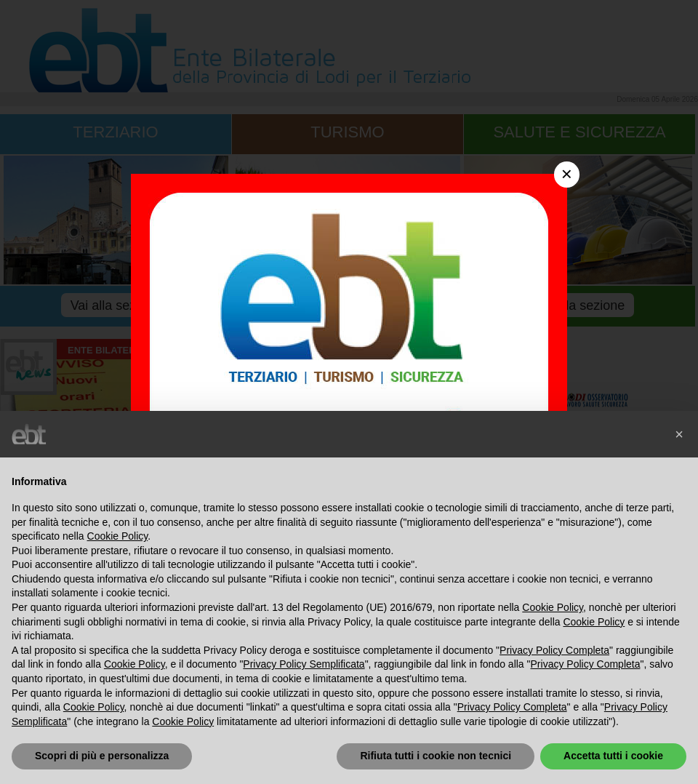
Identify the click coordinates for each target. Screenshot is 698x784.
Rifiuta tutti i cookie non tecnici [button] (436, 756)
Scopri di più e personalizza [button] (102, 756)
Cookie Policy (118, 536)
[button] (679, 434)
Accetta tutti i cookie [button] (613, 756)
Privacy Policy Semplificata (304, 664)
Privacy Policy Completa (554, 650)
